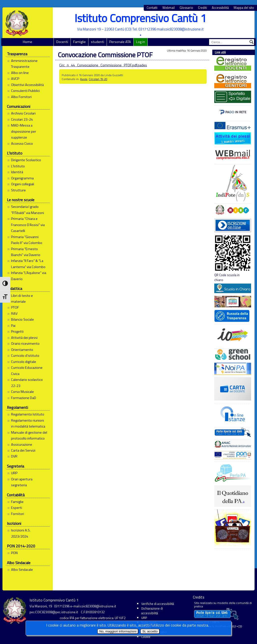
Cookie (146, 637)
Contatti (152, 8)
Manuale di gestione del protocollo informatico (29, 435)
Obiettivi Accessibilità (27, 85)
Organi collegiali (23, 184)
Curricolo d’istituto (25, 356)
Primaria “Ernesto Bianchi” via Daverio (26, 252)
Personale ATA (120, 42)
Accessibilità (220, 8)
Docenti (62, 42)
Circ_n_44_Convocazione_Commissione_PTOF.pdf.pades (103, 65)
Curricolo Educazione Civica (27, 371)
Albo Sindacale (22, 570)
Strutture (18, 190)
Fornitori (18, 514)
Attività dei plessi (24, 338)
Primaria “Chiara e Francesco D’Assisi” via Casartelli (28, 225)
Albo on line (20, 73)
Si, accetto (150, 631)
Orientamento (22, 350)
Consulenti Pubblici (25, 91)
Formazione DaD (24, 398)
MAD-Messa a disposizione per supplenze (24, 131)
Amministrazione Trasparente (24, 64)
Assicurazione (22, 444)
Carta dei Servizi (23, 450)
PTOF (15, 307)
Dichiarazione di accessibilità (152, 611)
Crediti (202, 8)
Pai (13, 326)
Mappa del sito (244, 8)
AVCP (15, 79)
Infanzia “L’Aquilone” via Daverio (29, 276)
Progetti (17, 331)
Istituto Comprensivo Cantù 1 (140, 18)
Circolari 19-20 (98, 79)
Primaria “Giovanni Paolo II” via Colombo (27, 240)
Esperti (17, 508)
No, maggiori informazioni (118, 631)
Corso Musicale (22, 392)
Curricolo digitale (24, 362)
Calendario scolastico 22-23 (27, 383)
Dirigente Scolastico (26, 160)
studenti (98, 42)
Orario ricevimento (25, 343)
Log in (141, 42)
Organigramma (22, 178)
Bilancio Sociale (22, 319)
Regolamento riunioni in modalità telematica (28, 423)
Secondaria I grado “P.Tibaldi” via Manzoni (28, 210)
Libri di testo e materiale (22, 299)
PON (14, 553)
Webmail (169, 8)
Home (28, 42)
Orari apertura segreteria (22, 482)
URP (14, 473)
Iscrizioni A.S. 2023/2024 (21, 533)
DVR (14, 456)
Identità (17, 172)
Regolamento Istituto (28, 414)
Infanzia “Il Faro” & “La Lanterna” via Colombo (28, 264)
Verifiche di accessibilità (158, 604)
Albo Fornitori (21, 97)
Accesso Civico (22, 143)
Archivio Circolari (23, 113)
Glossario (186, 8)
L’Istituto (18, 166)
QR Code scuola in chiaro (233, 258)
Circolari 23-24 (22, 119)
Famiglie (79, 42)
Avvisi (84, 79)
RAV (14, 314)
